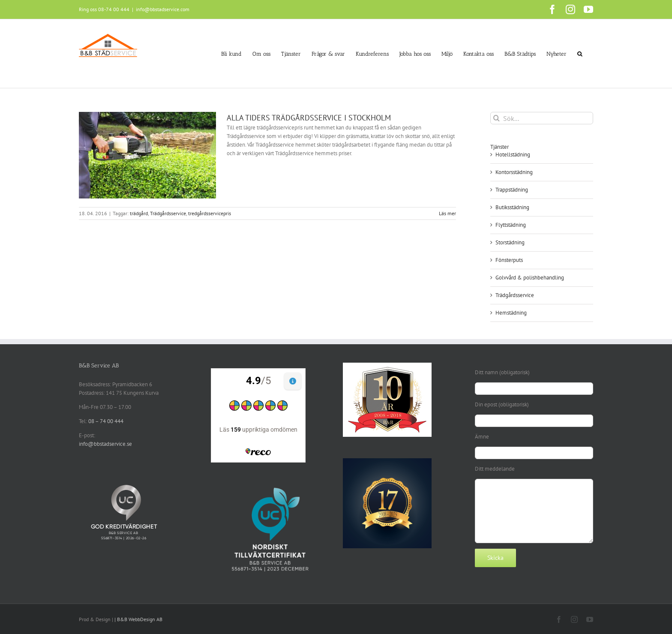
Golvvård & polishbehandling (530, 278)
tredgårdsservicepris (210, 213)
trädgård (139, 213)
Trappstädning (512, 190)
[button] (580, 54)
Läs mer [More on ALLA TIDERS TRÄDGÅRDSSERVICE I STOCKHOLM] (447, 213)
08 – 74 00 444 (106, 421)
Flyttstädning (511, 225)
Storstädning (510, 242)
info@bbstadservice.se (105, 444)
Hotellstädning (513, 155)
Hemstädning (511, 313)
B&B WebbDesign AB (140, 619)
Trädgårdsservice (168, 213)
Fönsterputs (509, 260)
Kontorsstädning (514, 172)
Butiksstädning (512, 207)
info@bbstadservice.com (163, 9)
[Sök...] (542, 118)
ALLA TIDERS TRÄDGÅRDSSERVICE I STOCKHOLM (309, 118)
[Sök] (496, 118)
